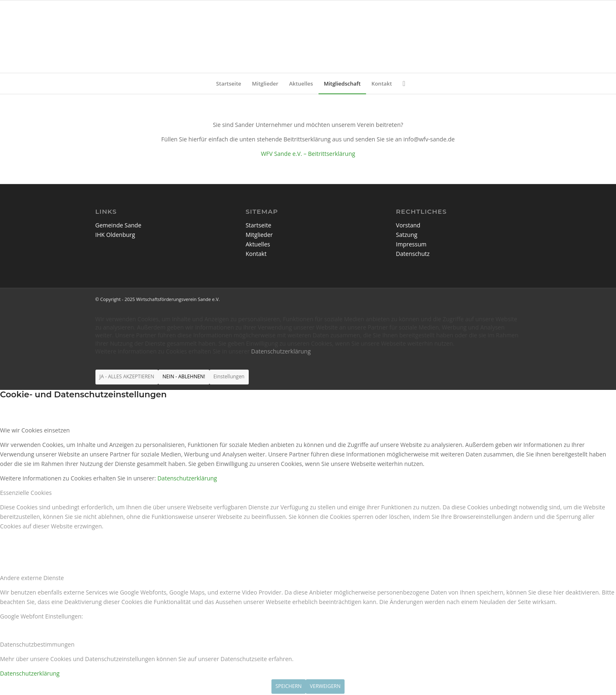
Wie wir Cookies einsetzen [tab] (35, 430)
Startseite (258, 225)
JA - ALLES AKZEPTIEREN (127, 376)
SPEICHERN (289, 686)
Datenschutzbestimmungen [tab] (37, 644)
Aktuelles (258, 244)
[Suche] (401, 84)
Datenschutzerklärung (281, 351)
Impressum (411, 244)
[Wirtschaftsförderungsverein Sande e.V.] (308, 37)
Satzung (407, 235)
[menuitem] (229, 84)
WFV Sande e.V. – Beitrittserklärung (308, 154)
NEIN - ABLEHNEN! (184, 376)
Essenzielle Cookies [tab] (26, 493)
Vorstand (408, 225)
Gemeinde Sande (119, 225)
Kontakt (256, 254)
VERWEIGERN (325, 686)
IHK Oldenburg (115, 235)
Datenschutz (413, 254)
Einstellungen (229, 376)
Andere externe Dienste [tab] (32, 578)
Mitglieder (259, 235)
